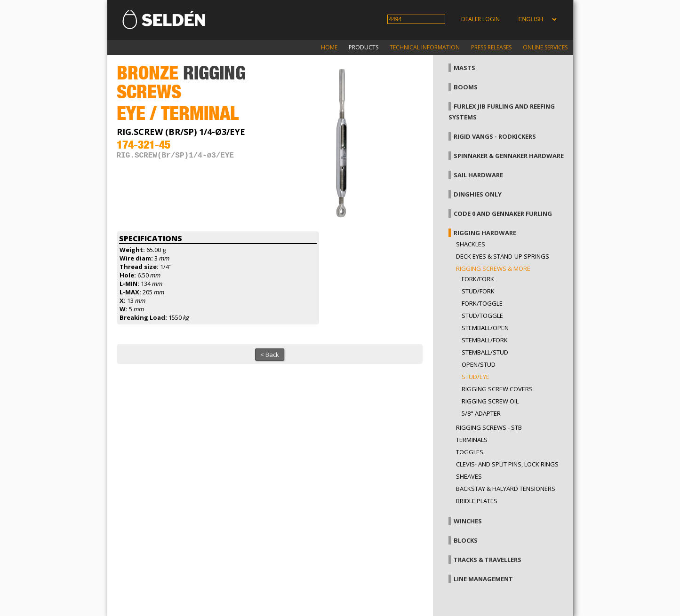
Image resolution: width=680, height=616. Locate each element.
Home (329, 47)
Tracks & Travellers (488, 560)
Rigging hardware (485, 233)
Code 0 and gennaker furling (503, 213)
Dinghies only (478, 194)
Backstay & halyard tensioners (506, 489)
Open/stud (479, 364)
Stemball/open (485, 328)
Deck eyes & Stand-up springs (503, 256)
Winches (468, 521)
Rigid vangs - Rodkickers (495, 136)
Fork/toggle (482, 303)
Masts (464, 68)
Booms (466, 87)
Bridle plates (477, 501)
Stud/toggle (482, 316)
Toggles (470, 452)
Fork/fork (478, 279)
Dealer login (480, 19)
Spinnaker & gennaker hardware (509, 156)
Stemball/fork (485, 340)
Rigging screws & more (493, 269)
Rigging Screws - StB (489, 427)
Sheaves (469, 476)
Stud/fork (478, 291)
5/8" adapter (481, 413)
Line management (483, 579)
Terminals (472, 440)
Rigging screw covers (497, 389)
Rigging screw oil (490, 401)
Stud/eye (476, 377)
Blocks (466, 540)
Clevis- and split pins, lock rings (507, 464)
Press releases (491, 47)
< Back (270, 355)
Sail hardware (478, 175)
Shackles (471, 244)
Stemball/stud (485, 352)
